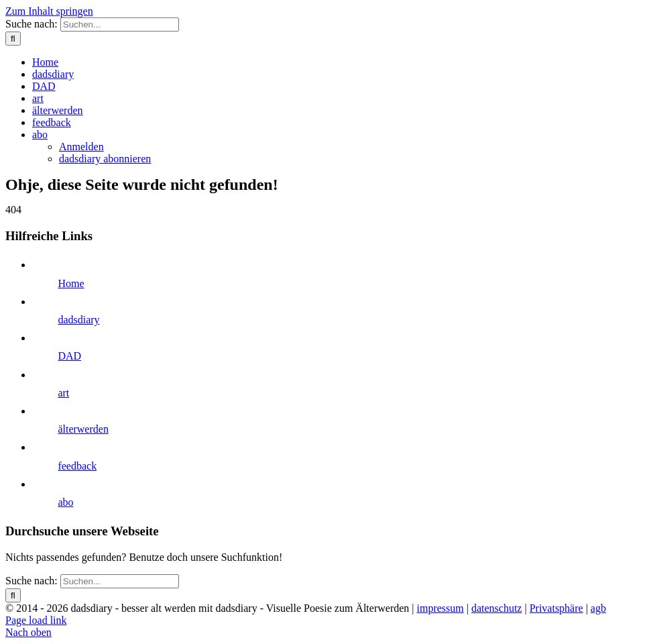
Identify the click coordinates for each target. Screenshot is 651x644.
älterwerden (83, 429)
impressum (440, 608)
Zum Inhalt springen (49, 11)
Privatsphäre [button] (556, 608)
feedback (77, 466)
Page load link (36, 620)
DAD (69, 356)
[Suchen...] (120, 24)
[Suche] (13, 39)
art (63, 393)
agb (598, 608)
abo (65, 502)
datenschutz (497, 608)
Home (71, 283)
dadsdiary (78, 320)
